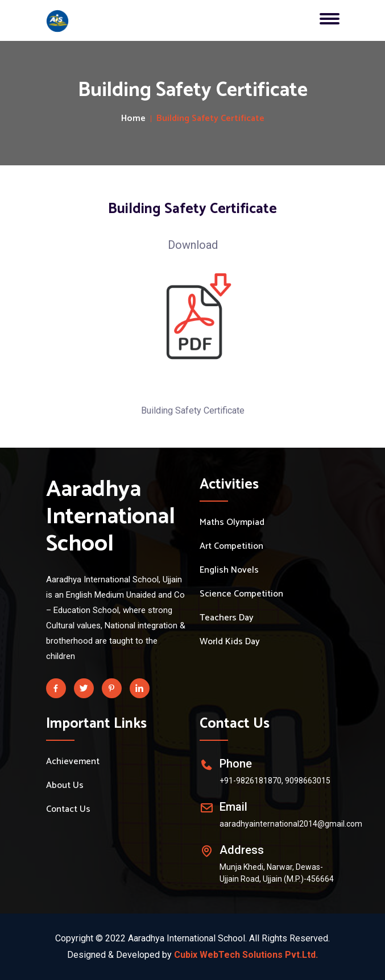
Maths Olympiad (232, 523)
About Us (65, 786)
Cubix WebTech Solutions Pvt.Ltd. (246, 955)
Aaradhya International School (111, 517)
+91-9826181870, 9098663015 (275, 781)
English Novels (229, 570)
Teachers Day (227, 618)
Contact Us (68, 810)
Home (133, 119)
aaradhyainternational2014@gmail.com (291, 824)
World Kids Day (230, 642)
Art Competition (231, 547)
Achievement (73, 762)
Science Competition (241, 594)
